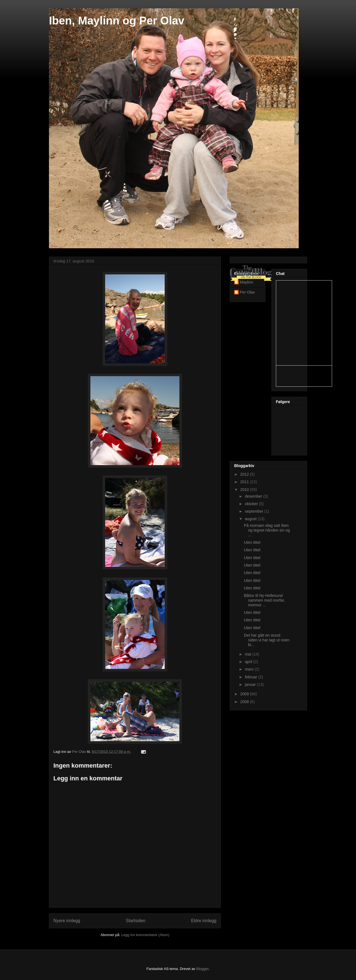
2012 (245, 474)
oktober (252, 504)
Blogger (202, 969)
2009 (245, 694)
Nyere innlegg (67, 921)
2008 (245, 702)
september (254, 511)
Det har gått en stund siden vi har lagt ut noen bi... (267, 640)
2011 (245, 482)
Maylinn (246, 282)
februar (251, 677)
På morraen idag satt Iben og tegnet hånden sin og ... (267, 530)
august (251, 519)
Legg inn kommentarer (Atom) (145, 935)
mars (250, 669)
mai (248, 654)
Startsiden (135, 921)
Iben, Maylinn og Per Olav (117, 21)
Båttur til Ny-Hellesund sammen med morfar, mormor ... (264, 600)
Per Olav (247, 292)
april (249, 662)
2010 (245, 490)
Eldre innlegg (204, 921)
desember (254, 496)
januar (251, 684)
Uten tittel (252, 542)
